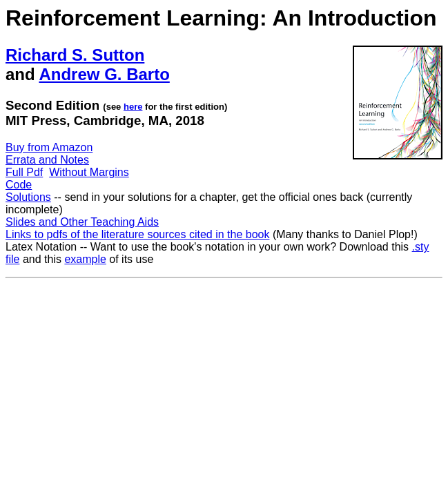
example (85, 259)
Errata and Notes (47, 160)
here (133, 107)
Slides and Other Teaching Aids (82, 222)
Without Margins (89, 172)
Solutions (28, 197)
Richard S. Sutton (75, 55)
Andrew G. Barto (104, 74)
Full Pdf (24, 172)
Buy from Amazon (49, 147)
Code (19, 185)
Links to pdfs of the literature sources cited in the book (137, 234)
